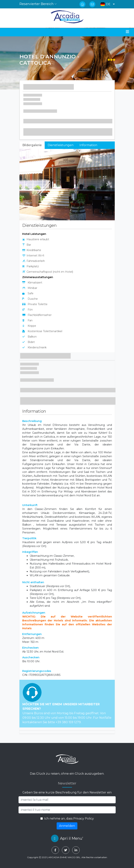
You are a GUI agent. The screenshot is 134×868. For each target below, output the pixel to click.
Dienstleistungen (61, 145)
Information (88, 145)
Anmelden (67, 826)
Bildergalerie (32, 145)
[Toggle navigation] (127, 32)
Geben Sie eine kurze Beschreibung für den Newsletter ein (67, 792)
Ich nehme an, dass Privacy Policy (69, 819)
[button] (107, 4)
